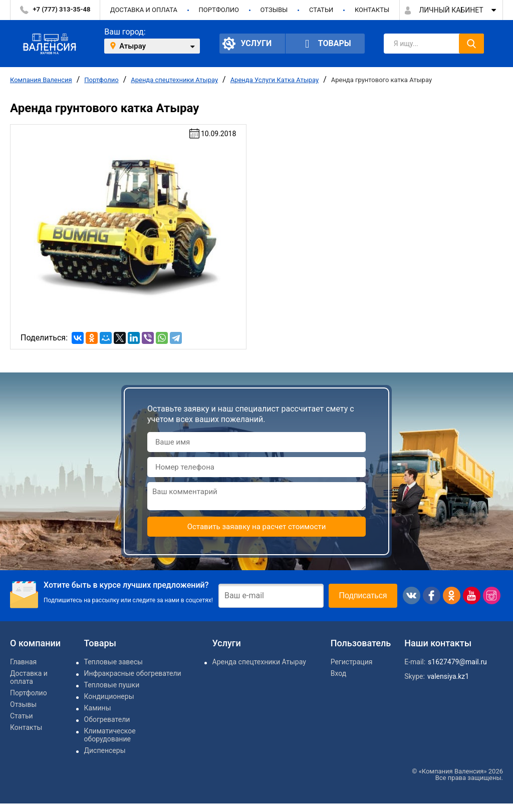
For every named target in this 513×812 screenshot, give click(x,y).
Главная (23, 662)
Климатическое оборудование (110, 735)
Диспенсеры (105, 750)
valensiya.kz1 (448, 676)
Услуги (247, 44)
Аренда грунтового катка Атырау (381, 80)
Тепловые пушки (112, 685)
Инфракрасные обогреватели (133, 673)
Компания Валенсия (41, 80)
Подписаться (363, 595)
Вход (338, 673)
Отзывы (274, 10)
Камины (98, 708)
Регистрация (352, 662)
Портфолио (219, 10)
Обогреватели (107, 719)
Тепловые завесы (113, 662)
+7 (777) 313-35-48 (62, 9)
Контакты (372, 10)
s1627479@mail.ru (457, 662)
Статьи (321, 10)
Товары (325, 44)
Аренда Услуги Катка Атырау (275, 80)
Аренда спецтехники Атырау (174, 80)
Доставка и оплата (144, 10)
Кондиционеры (109, 696)
